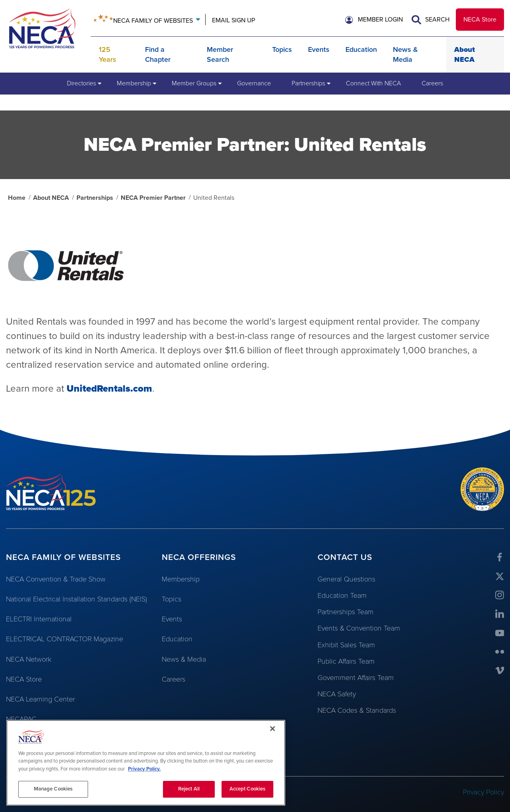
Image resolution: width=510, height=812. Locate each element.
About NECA (51, 198)
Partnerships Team (345, 612)
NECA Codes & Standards (357, 710)
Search (431, 20)
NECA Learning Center (40, 699)
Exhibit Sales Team (346, 645)
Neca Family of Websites (153, 21)
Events (319, 49)
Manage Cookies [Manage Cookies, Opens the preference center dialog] (53, 789)
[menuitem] (81, 83)
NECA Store (480, 20)
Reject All (189, 789)
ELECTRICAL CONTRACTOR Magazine (65, 639)
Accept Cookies (248, 789)
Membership (181, 579)
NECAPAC (21, 719)
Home (17, 198)
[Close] (273, 729)
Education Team (342, 595)
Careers (174, 679)
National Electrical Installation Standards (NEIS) (76, 599)
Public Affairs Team (346, 661)
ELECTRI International (39, 619)
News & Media (184, 659)
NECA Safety (337, 694)
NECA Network (29, 659)
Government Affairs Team (356, 678)
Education (361, 49)
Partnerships (95, 198)
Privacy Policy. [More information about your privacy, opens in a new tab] (144, 769)
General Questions (346, 579)
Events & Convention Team (359, 628)
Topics (282, 49)
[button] (374, 20)
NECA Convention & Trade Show (56, 579)
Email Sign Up (233, 20)
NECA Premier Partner (153, 198)
